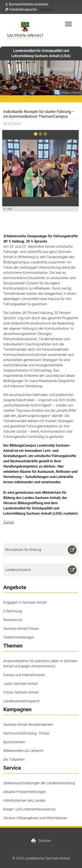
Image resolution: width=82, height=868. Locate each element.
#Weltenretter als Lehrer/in (23, 751)
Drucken (41, 841)
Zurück (9, 522)
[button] (27, 4)
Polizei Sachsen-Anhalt (21, 692)
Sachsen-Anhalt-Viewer (21, 629)
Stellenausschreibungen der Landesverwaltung (39, 783)
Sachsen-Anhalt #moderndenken (28, 725)
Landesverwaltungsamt (21, 701)
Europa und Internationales (24, 675)
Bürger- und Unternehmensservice (29, 809)
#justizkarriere (14, 742)
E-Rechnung (13, 611)
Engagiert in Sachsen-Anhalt (25, 602)
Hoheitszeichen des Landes (24, 801)
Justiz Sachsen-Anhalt (21, 684)
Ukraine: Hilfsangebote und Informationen (35, 818)
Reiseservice (13, 620)
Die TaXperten (14, 759)
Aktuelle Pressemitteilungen (25, 792)
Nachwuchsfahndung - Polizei (26, 733)
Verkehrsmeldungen (19, 637)
